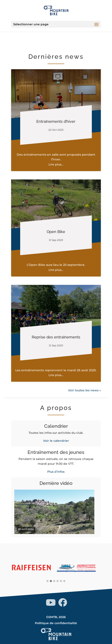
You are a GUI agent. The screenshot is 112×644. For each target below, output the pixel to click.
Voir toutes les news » (84, 390)
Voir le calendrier (56, 441)
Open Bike (56, 232)
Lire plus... (56, 164)
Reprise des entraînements (56, 337)
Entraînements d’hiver (56, 121)
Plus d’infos (56, 472)
